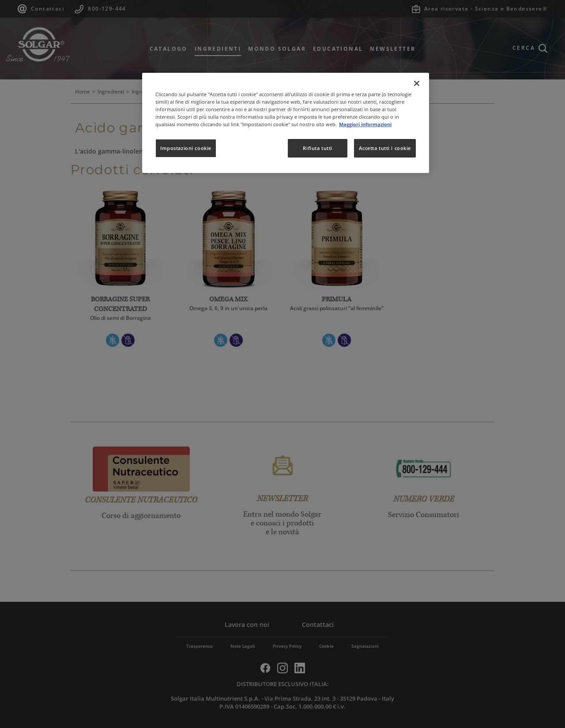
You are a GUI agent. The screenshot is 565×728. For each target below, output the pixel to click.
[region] (286, 123)
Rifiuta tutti (317, 148)
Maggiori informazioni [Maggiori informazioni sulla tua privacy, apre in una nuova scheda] (365, 124)
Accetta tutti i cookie (385, 148)
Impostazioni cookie (186, 148)
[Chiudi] (417, 83)
